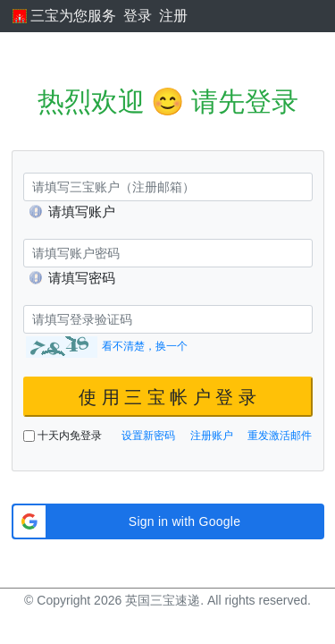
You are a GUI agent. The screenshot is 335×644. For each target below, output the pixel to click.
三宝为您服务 (64, 16)
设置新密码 (148, 436)
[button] (168, 521)
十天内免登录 (63, 436)
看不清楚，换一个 (145, 346)
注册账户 (212, 436)
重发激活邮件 (280, 436)
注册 (173, 16)
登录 (138, 16)
